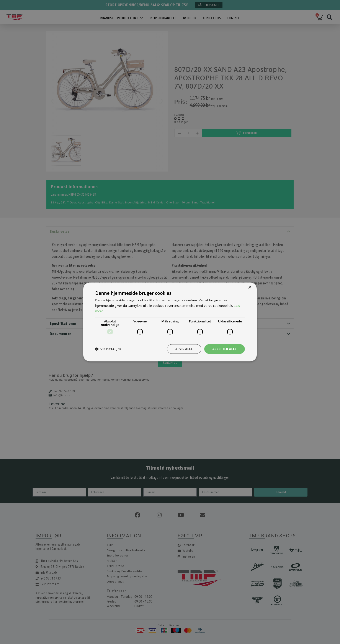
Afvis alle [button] (184, 349)
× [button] (250, 288)
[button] (108, 349)
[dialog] (170, 322)
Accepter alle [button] (225, 349)
